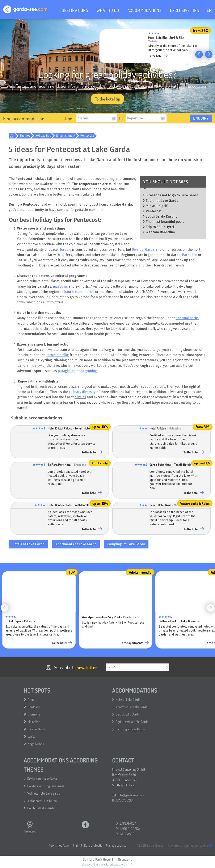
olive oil (80, 397)
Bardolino (190, 255)
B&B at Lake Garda (128, 714)
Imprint (78, 845)
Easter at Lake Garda (162, 201)
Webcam (30, 827)
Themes (25, 136)
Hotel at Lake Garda (128, 700)
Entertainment (66, 136)
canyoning (89, 371)
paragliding (67, 371)
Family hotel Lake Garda (42, 779)
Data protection (94, 845)
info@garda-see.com (131, 795)
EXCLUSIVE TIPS (185, 10)
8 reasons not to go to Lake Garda (172, 195)
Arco (31, 700)
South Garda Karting (162, 216)
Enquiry (201, 118)
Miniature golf (157, 206)
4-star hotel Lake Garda (42, 801)
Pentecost (87, 136)
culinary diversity (82, 392)
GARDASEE (127, 834)
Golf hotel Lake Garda (41, 808)
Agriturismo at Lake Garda (132, 722)
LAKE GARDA (128, 823)
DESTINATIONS (75, 10)
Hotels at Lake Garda (28, 544)
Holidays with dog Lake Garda (46, 786)
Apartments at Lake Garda (76, 544)
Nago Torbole (36, 744)
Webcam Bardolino (160, 232)
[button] (199, 54)
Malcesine (34, 722)
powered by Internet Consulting (190, 845)
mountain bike (58, 355)
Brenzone (34, 714)
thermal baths (187, 318)
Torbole (65, 250)
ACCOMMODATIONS (145, 10)
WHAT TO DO (108, 10)
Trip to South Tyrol (160, 227)
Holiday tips (43, 136)
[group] (154, 47)
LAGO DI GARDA (130, 829)
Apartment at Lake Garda (132, 707)
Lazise (31, 736)
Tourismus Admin (60, 845)
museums (61, 287)
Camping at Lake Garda (130, 729)
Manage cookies (116, 845)
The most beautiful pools (165, 222)
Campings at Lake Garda (126, 544)
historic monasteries (78, 292)
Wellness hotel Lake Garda (44, 793)
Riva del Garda (143, 250)
